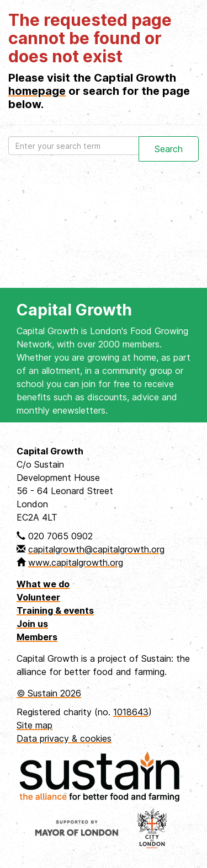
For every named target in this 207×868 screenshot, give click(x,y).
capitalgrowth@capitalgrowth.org (96, 549)
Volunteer (38, 597)
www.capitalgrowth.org (76, 562)
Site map (34, 725)
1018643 (131, 712)
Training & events (55, 610)
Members (37, 637)
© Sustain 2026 (49, 693)
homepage (37, 91)
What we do (43, 584)
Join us (32, 624)
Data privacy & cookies (64, 738)
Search (169, 149)
